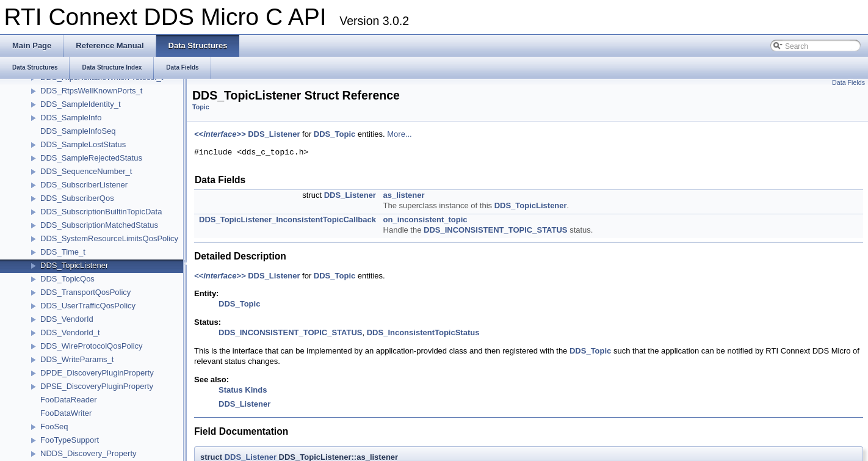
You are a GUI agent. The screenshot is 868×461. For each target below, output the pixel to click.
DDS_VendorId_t (70, 332)
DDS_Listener (274, 134)
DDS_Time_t (63, 252)
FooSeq (54, 427)
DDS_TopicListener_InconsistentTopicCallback (288, 220)
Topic (201, 107)
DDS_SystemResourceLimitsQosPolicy (109, 238)
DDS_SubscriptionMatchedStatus (99, 225)
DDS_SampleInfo (71, 118)
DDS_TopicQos (67, 279)
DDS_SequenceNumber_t (86, 171)
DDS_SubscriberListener (84, 185)
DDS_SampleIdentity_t (81, 104)
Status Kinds (243, 390)
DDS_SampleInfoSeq (78, 131)
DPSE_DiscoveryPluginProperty (97, 386)
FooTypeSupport (70, 440)
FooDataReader (69, 400)
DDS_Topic (335, 134)
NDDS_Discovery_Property (89, 453)
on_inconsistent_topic (425, 220)
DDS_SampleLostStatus (83, 144)
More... (399, 134)
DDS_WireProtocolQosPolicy (92, 346)
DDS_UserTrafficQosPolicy (88, 306)
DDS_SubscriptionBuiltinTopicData (101, 212)
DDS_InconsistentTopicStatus (423, 332)
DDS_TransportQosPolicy (85, 292)
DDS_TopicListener (74, 265)
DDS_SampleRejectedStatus (91, 158)
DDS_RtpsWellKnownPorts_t (91, 91)
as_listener (404, 195)
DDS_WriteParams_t (77, 359)
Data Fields (848, 82)
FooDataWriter (66, 413)
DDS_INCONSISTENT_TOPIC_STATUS (495, 230)
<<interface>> (220, 134)
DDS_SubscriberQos (77, 198)
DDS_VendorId (67, 319)
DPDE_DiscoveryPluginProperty (97, 373)
